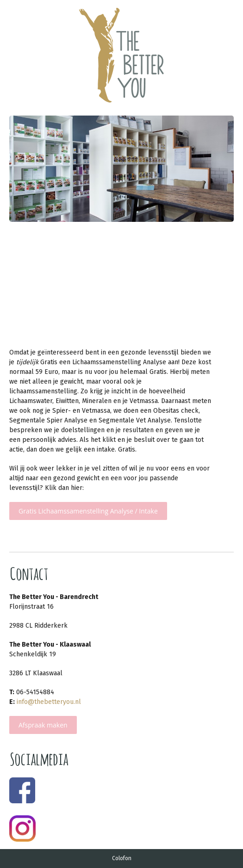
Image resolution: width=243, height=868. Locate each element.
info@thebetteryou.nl (49, 702)
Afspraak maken (43, 725)
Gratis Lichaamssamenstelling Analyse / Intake (88, 511)
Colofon (122, 858)
